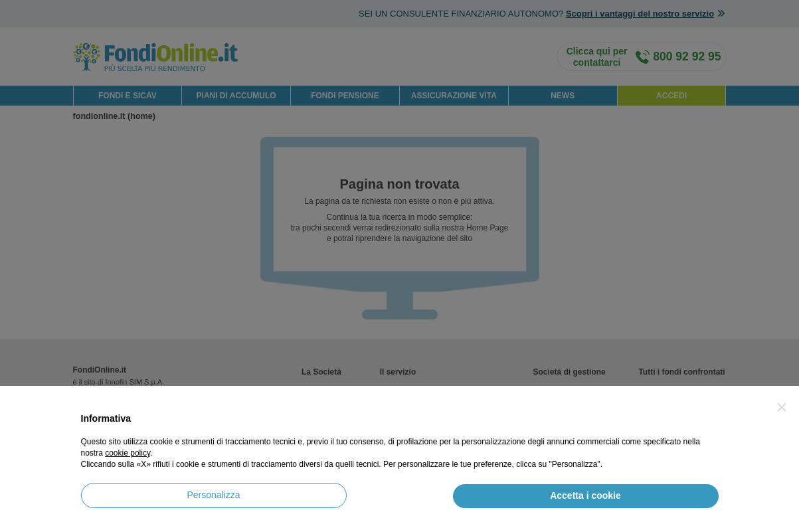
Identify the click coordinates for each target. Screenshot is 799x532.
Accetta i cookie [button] (585, 495)
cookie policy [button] (128, 453)
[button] (782, 407)
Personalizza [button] (213, 495)
